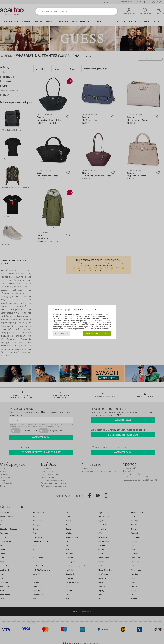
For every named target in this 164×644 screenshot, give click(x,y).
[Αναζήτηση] (113, 11)
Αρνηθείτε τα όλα (62, 334)
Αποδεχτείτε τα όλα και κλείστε (97, 334)
